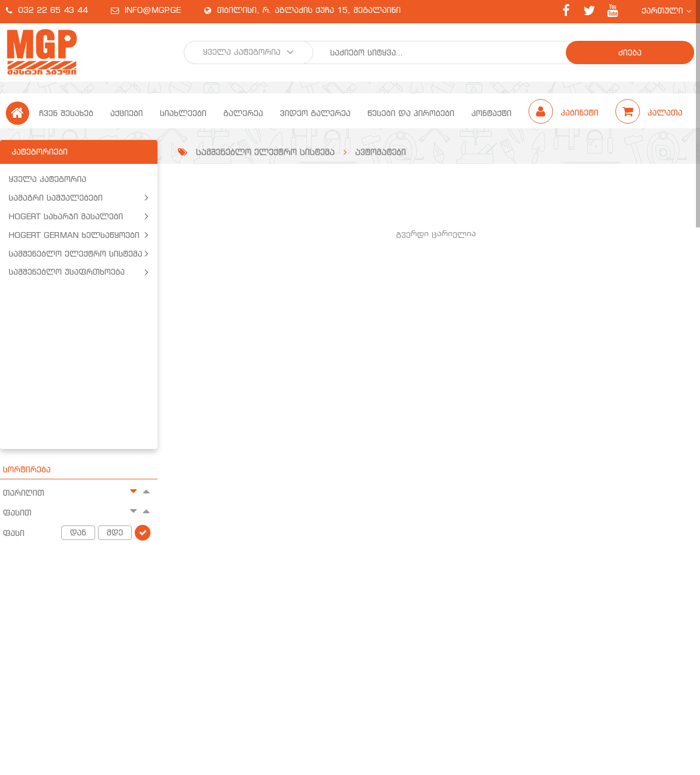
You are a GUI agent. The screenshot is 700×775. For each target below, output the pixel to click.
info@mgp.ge (153, 10)
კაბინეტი (565, 113)
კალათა (649, 113)
